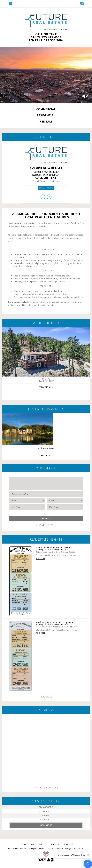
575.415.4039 (50, 172)
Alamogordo (46, 807)
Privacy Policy (57, 849)
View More (46, 825)
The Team (55, 845)
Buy (33, 845)
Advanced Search (46, 525)
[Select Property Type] (46, 494)
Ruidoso (46, 815)
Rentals (43, 845)
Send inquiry (46, 188)
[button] (10, 4)
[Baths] (65, 500)
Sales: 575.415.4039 (46, 37)
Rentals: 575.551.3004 (46, 40)
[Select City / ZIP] (46, 484)
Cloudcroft (46, 811)
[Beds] (27, 500)
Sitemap (48, 849)
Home (24, 845)
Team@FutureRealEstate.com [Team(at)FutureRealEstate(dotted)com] (46, 181)
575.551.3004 (52, 175)
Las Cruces (46, 820)
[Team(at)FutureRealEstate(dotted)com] (82, 4)
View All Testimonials (46, 788)
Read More (46, 697)
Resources (68, 845)
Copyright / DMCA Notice (73, 849)
